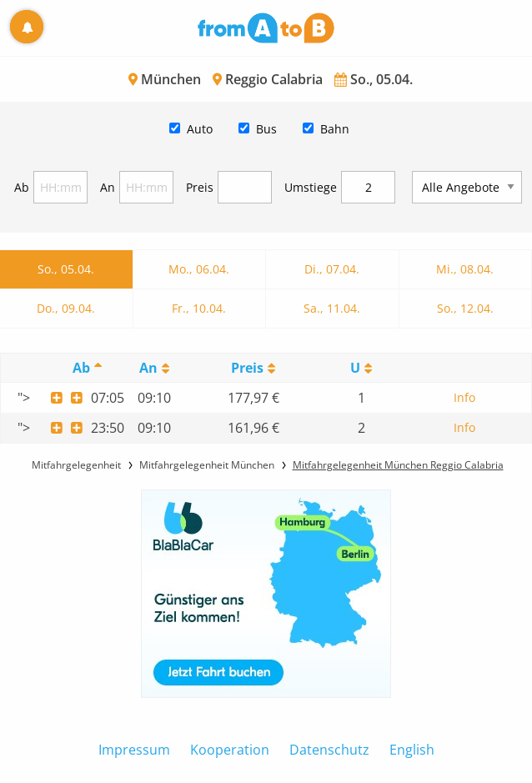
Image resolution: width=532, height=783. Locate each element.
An (108, 187)
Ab (22, 187)
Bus (266, 129)
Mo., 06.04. (199, 269)
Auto (200, 129)
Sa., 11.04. (332, 308)
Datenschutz (329, 750)
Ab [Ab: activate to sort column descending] (81, 368)
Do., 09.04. (66, 308)
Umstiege (311, 187)
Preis (200, 187)
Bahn (335, 129)
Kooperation (230, 750)
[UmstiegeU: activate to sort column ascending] (361, 368)
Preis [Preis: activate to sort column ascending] (247, 368)
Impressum (134, 750)
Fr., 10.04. (199, 308)
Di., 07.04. (332, 269)
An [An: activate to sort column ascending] (148, 368)
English (412, 750)
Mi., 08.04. (465, 269)
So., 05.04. (66, 269)
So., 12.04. (465, 308)
